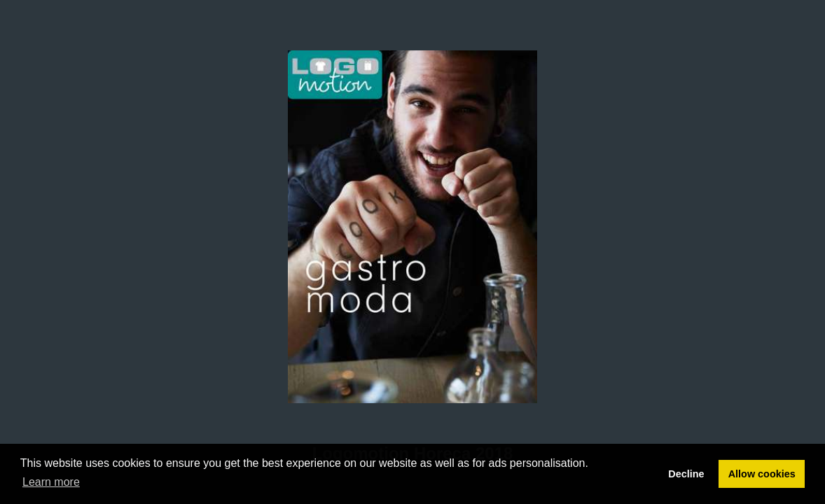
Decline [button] (686, 474)
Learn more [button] (51, 482)
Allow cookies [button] (762, 474)
